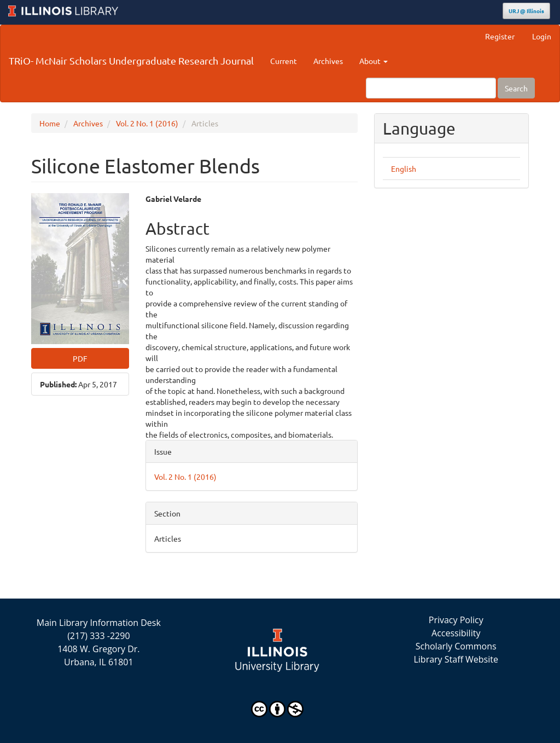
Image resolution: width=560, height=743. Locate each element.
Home (50, 123)
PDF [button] (80, 358)
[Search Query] (431, 88)
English (404, 169)
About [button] (374, 61)
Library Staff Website (456, 659)
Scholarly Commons (456, 646)
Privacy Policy (456, 620)
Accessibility (456, 633)
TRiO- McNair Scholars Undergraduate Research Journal (131, 60)
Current (284, 61)
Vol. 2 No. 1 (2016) (147, 123)
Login (542, 36)
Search (516, 88)
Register (500, 36)
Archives (328, 61)
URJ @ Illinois (526, 11)
